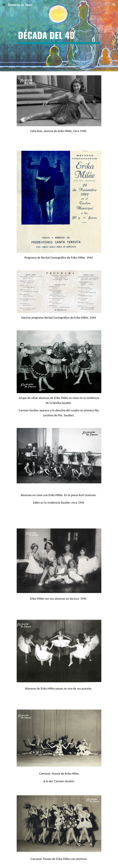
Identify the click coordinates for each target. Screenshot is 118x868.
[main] (59, 36)
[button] (4, 5)
